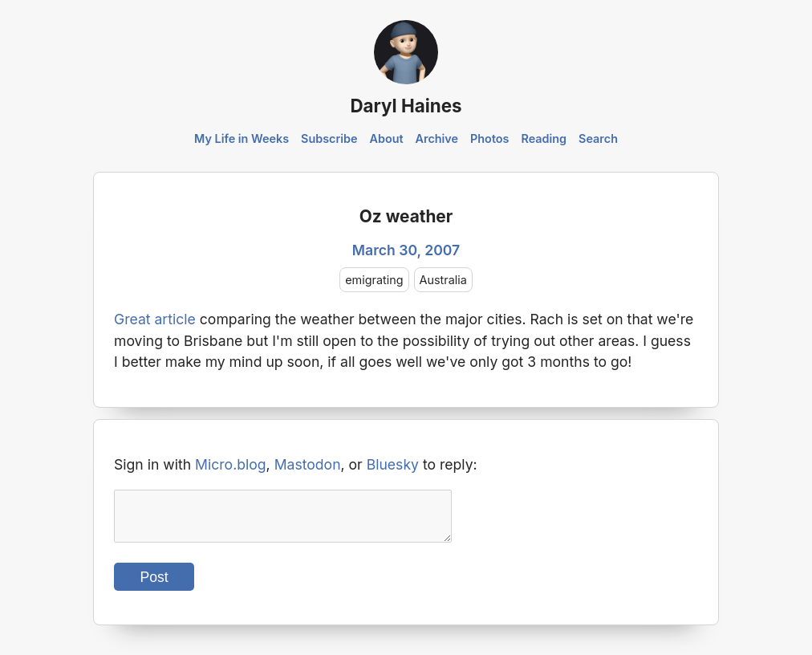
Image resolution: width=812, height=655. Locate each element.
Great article (155, 319)
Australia (443, 280)
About (386, 138)
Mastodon (308, 464)
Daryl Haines (406, 106)
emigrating (374, 280)
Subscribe (329, 138)
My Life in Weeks (242, 138)
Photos (489, 138)
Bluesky (393, 464)
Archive (437, 138)
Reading (544, 138)
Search (598, 138)
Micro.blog (231, 464)
